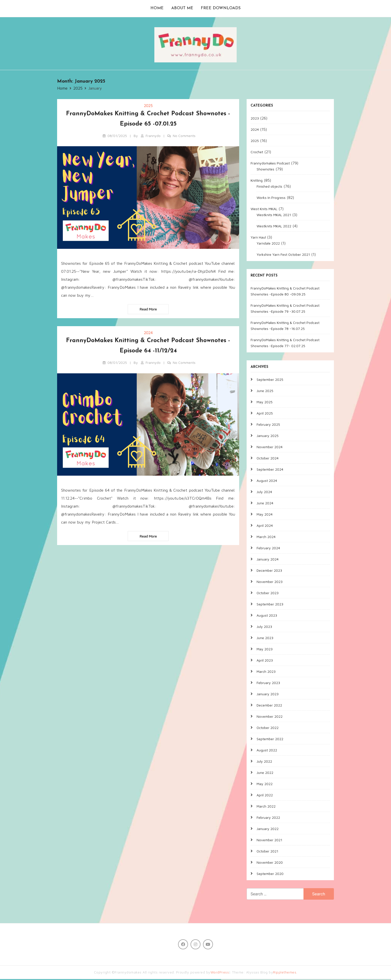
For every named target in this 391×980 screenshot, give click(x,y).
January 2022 (268, 829)
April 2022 (265, 796)
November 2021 (269, 841)
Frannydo (153, 136)
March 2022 (266, 807)
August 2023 (267, 616)
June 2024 (265, 504)
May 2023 (265, 650)
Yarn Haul (258, 238)
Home (157, 9)
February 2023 (268, 683)
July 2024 (264, 492)
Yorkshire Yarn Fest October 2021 (283, 255)
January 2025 (268, 436)
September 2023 (270, 605)
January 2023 (268, 695)
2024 (148, 334)
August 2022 (267, 751)
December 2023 (269, 571)
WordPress (220, 973)
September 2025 (270, 380)
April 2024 (265, 526)
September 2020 (270, 874)
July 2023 (264, 627)
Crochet (257, 153)
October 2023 (268, 594)
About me (182, 9)
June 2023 (265, 638)
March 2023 (266, 672)
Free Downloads (221, 9)
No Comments (184, 136)
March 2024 (266, 537)
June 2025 (265, 391)
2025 (148, 107)
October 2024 (268, 459)
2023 (255, 119)
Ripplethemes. (285, 973)
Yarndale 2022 (268, 244)
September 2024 (270, 470)
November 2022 (270, 717)
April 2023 (265, 661)
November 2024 (270, 448)
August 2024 (267, 481)
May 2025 (265, 403)
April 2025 (265, 414)
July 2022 (264, 762)
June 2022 (265, 773)
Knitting (257, 181)
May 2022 (265, 784)
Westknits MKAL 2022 (274, 227)
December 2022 (269, 706)
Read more (148, 310)
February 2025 (268, 425)
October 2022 (268, 728)
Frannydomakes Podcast (270, 164)
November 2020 (270, 863)
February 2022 (268, 818)
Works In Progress (271, 198)
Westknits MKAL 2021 (274, 215)
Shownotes (265, 170)
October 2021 (267, 852)
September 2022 (270, 740)
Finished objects (269, 187)
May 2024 (265, 515)
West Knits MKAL (264, 210)
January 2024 (268, 560)
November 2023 (270, 582)
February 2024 (268, 549)
